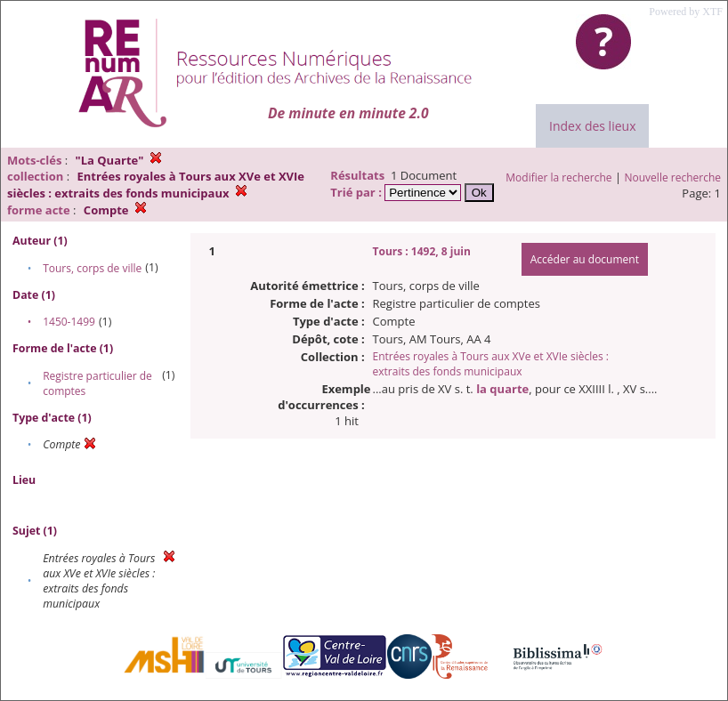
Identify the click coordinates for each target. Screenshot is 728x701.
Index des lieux (592, 126)
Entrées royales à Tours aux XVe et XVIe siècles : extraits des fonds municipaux (491, 364)
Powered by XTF (686, 12)
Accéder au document (585, 259)
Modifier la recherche (558, 177)
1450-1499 (69, 322)
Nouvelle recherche (673, 177)
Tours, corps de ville (92, 268)
